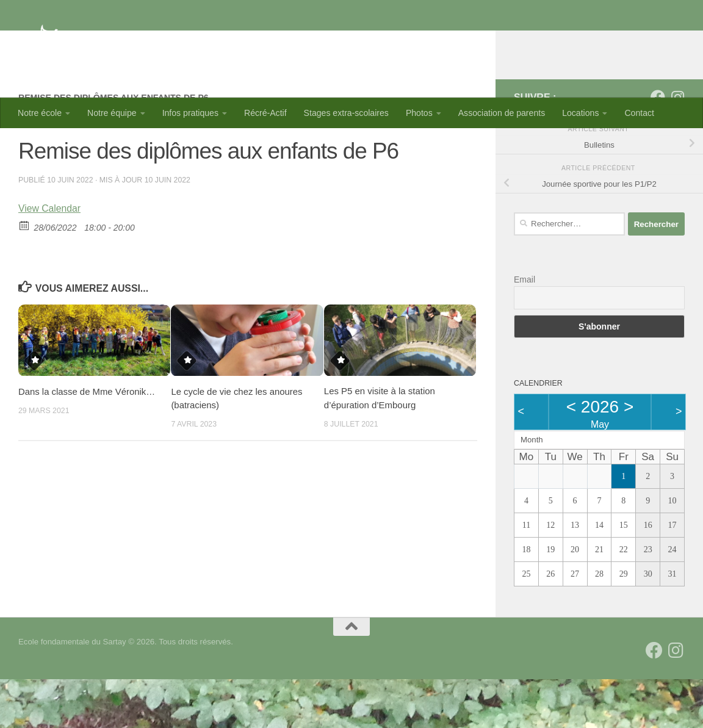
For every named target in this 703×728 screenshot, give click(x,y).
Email (525, 328)
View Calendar (50, 257)
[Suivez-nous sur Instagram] (677, 146)
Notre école (40, 113)
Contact (639, 113)
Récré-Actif (265, 113)
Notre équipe (112, 113)
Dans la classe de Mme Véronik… (87, 440)
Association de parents (502, 113)
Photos (419, 113)
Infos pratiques (190, 113)
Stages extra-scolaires (346, 113)
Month (532, 488)
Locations (580, 113)
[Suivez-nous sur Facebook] (658, 146)
